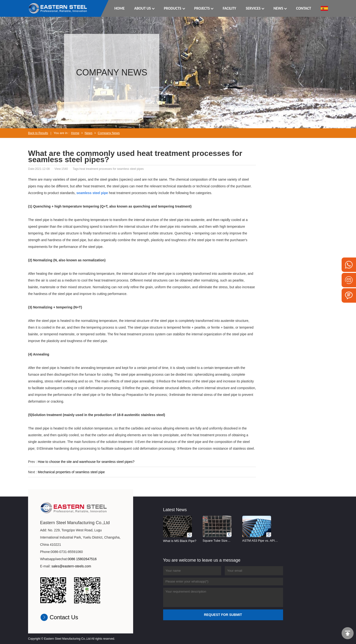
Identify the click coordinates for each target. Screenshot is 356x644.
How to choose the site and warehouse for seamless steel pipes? (86, 462)
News (89, 133)
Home (75, 133)
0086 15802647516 (82, 559)
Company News (109, 133)
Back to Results (38, 133)
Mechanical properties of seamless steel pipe (71, 472)
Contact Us (64, 617)
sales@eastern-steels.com (71, 566)
